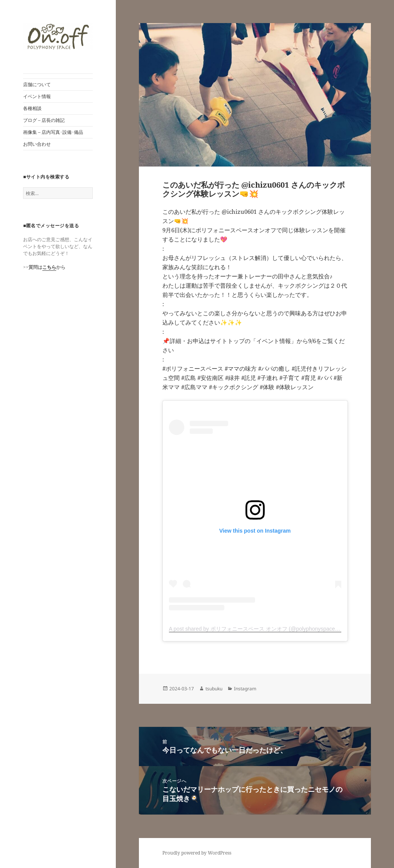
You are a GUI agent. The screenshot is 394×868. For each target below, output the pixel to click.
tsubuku (214, 689)
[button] (58, 37)
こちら (49, 267)
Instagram (245, 689)
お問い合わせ (37, 144)
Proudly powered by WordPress (197, 853)
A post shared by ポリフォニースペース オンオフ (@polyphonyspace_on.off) (261, 629)
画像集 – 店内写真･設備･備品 (53, 132)
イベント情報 (37, 96)
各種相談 (32, 108)
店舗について (37, 84)
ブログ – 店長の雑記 (44, 120)
